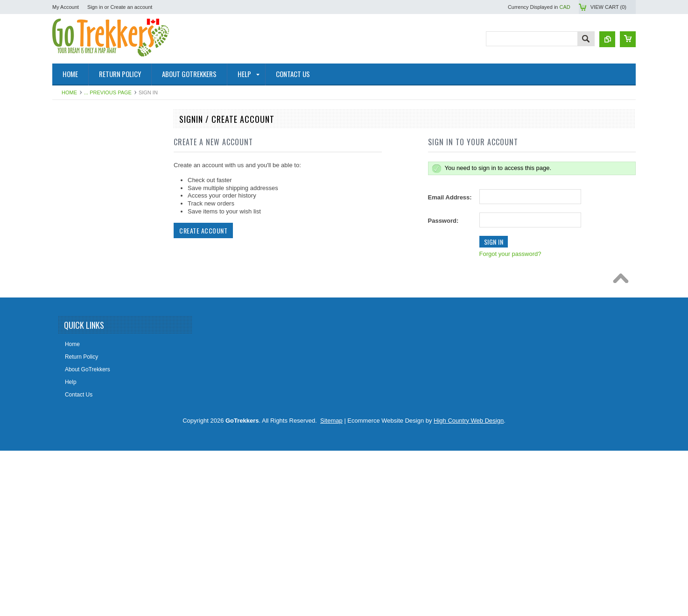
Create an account (131, 7)
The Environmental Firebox (91, 366)
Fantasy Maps (75, 414)
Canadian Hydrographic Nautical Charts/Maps (98, 188)
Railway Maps (75, 382)
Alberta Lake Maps (81, 303)
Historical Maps (77, 287)
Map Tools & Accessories (88, 335)
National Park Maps (82, 137)
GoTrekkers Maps (80, 208)
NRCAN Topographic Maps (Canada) (103, 153)
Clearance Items (78, 430)
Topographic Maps (80, 169)
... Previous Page (108, 92)
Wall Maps (70, 271)
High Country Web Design (469, 586)
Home (69, 92)
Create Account (203, 230)
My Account (66, 7)
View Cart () (608, 7)
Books (65, 350)
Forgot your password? (510, 254)
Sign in (95, 7)
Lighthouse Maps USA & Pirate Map (102, 398)
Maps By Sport (76, 224)
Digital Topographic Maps (89, 319)
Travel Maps (73, 255)
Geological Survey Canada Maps (98, 240)
